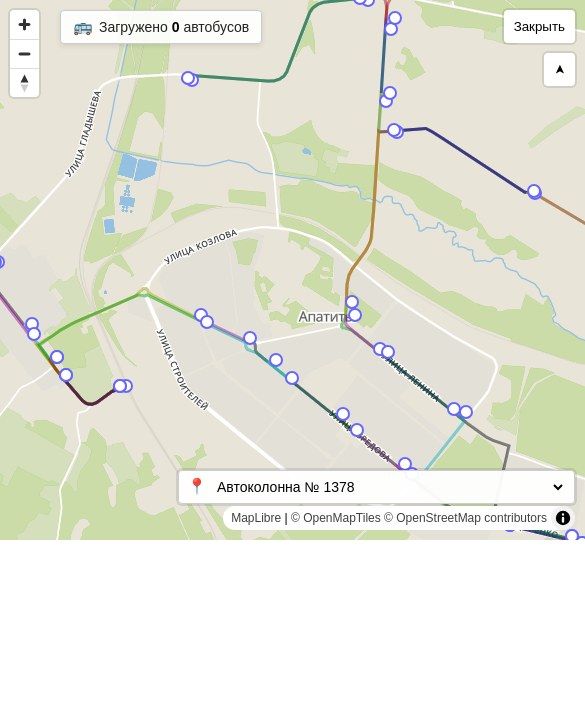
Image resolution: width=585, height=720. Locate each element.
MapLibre (256, 518)
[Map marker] (391, 29)
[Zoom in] (24, 24)
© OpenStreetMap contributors (465, 518)
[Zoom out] (24, 53)
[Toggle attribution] (563, 518)
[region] (292, 270)
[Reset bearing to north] (24, 82)
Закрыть (539, 26)
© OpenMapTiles (336, 518)
